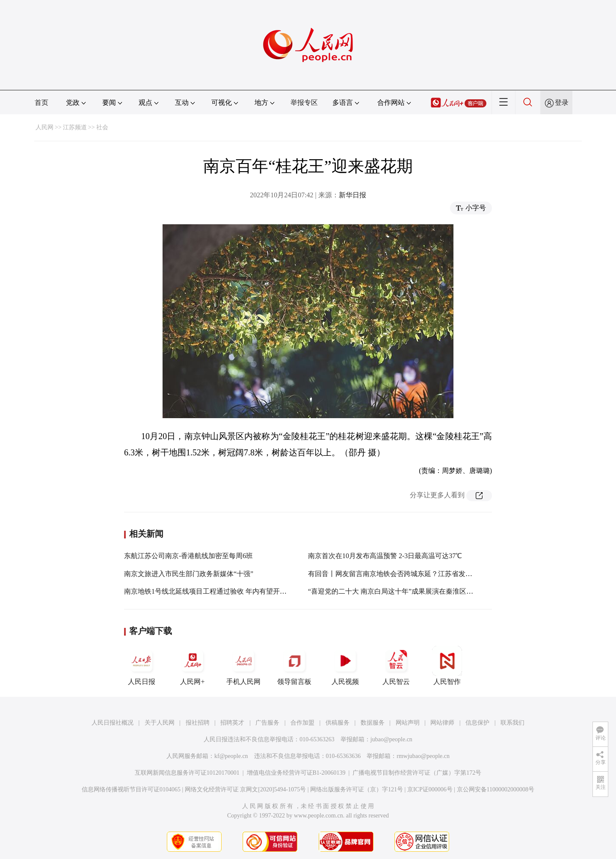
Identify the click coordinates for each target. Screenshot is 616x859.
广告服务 (267, 723)
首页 (41, 103)
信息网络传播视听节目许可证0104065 (131, 789)
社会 (102, 127)
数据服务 (373, 723)
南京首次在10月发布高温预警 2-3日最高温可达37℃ (385, 556)
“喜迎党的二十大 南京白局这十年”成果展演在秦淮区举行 (394, 591)
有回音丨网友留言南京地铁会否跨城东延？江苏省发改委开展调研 (407, 574)
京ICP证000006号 (430, 789)
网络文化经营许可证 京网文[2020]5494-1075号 (246, 789)
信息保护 (477, 723)
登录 (562, 103)
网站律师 (442, 723)
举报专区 (304, 103)
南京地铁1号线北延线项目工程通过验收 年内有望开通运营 (212, 591)
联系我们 (512, 723)
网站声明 (408, 723)
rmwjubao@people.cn (423, 756)
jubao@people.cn (391, 739)
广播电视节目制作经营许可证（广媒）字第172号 (417, 773)
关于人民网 (160, 723)
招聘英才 (232, 723)
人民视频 (345, 666)
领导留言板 (294, 666)
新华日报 (352, 195)
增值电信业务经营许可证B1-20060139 (296, 773)
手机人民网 (243, 666)
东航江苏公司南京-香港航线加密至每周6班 (188, 556)
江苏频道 (75, 127)
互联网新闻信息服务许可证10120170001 (187, 773)
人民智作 (447, 666)
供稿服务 (338, 723)
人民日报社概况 (113, 723)
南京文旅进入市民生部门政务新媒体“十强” (189, 574)
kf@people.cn (231, 756)
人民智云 (396, 666)
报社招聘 (198, 723)
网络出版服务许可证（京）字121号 (357, 789)
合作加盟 (302, 723)
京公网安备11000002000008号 (496, 789)
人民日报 (142, 666)
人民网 (44, 127)
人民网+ (192, 666)
